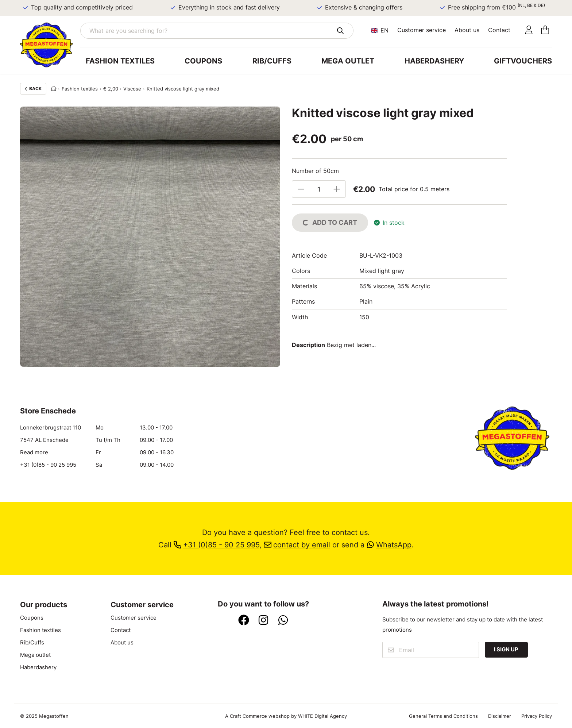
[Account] (529, 30)
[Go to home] (50, 45)
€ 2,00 (111, 89)
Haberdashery (434, 61)
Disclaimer (500, 716)
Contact (499, 30)
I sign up (506, 650)
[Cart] (545, 30)
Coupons (203, 61)
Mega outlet (348, 61)
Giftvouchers (523, 61)
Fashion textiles (120, 61)
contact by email (297, 545)
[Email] (430, 650)
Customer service (422, 30)
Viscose (132, 89)
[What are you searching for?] (217, 31)
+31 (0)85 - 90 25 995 (48, 465)
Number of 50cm (315, 171)
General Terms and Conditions (443, 716)
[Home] (54, 89)
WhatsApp (389, 545)
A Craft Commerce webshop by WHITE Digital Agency (286, 716)
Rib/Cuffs (272, 61)
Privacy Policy (537, 716)
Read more (34, 452)
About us (467, 30)
